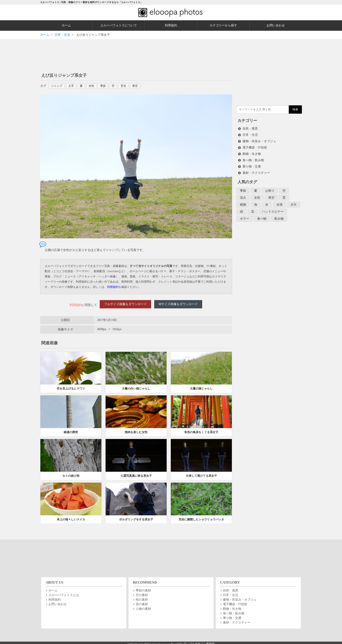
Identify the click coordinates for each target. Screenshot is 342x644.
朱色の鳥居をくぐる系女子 (201, 430)
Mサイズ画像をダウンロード (178, 304)
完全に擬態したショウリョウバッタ (201, 517)
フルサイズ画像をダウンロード (125, 304)
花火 (243, 196)
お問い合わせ (276, 25)
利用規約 (171, 25)
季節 (106, 86)
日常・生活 (250, 134)
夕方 (294, 202)
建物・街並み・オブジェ (259, 141)
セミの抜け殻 (71, 473)
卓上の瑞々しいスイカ (71, 517)
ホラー (245, 216)
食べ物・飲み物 (253, 159)
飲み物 (279, 216)
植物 (243, 202)
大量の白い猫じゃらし (136, 386)
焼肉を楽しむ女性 (136, 430)
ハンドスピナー (273, 209)
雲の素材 (142, 602)
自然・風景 (250, 128)
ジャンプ (58, 86)
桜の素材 (142, 597)
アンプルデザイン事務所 (199, 641)
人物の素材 (143, 606)
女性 (94, 86)
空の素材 (142, 592)
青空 (140, 86)
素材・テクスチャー (256, 171)
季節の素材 (143, 588)
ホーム (66, 25)
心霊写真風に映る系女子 (136, 473)
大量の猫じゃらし (201, 386)
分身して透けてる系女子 (201, 473)
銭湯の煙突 (71, 430)
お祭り (270, 189)
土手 (73, 86)
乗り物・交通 (252, 165)
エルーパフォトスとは (64, 592)
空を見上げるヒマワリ (71, 386)
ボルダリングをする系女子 (136, 517)
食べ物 (262, 216)
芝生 (128, 86)
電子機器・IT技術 (255, 147)
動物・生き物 (252, 153)
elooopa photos (143, 641)
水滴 (279, 202)
